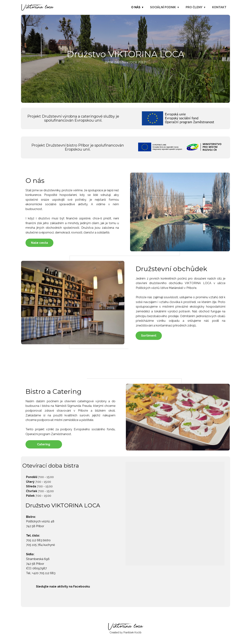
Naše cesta (39, 243)
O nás (136, 7)
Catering (44, 444)
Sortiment (149, 336)
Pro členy (194, 7)
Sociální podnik (163, 7)
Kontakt (219, 7)
